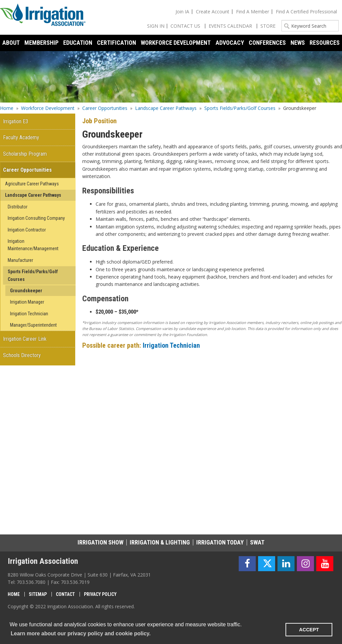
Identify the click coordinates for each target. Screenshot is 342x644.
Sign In (156, 26)
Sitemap (38, 594)
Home (7, 108)
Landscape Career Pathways (166, 108)
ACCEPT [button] (309, 630)
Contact (65, 594)
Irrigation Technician (171, 345)
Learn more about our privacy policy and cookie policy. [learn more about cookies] (81, 633)
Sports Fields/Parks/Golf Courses (240, 108)
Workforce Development (48, 108)
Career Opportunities (105, 108)
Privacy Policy (100, 594)
